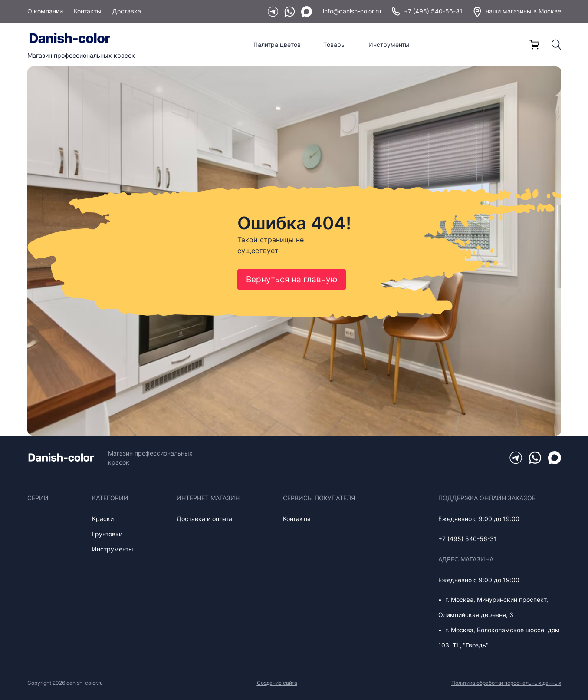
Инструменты (389, 45)
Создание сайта (277, 683)
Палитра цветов (277, 45)
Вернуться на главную (292, 279)
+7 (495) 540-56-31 (427, 11)
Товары (335, 45)
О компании (45, 11)
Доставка (127, 11)
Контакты (88, 11)
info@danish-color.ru (352, 11)
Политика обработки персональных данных (506, 683)
